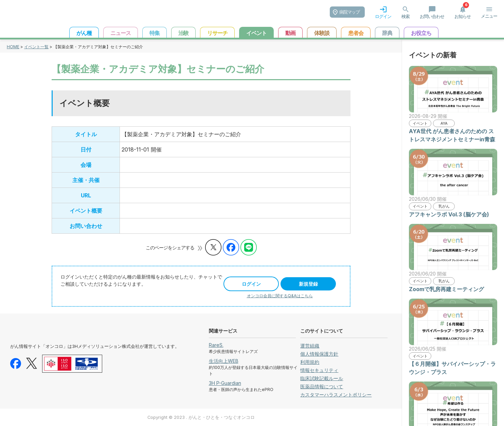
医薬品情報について (322, 386)
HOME (13, 47)
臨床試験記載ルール (322, 378)
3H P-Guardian (225, 383)
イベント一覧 (36, 47)
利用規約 (310, 362)
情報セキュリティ (319, 370)
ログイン (251, 284)
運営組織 (310, 346)
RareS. (216, 345)
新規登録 (308, 284)
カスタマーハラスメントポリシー (336, 395)
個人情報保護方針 (319, 354)
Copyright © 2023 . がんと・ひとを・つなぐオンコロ (201, 417)
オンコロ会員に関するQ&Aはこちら (280, 296)
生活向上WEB (224, 361)
